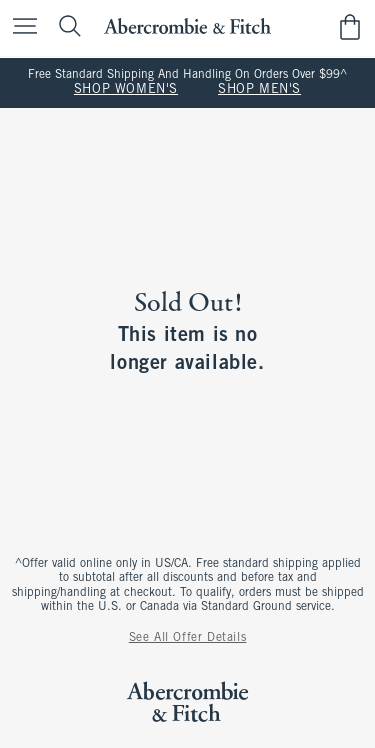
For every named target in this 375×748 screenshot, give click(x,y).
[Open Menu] (20, 27)
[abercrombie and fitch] (187, 26)
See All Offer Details (188, 638)
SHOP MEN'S (259, 90)
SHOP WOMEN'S (126, 90)
